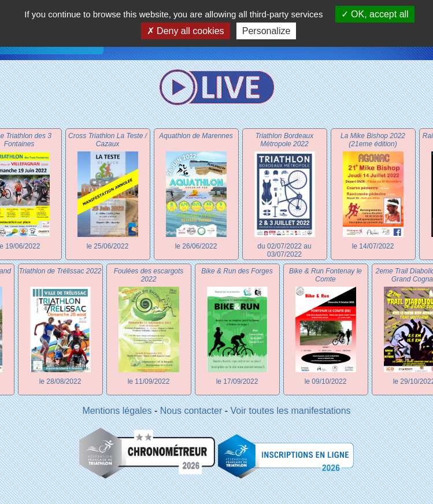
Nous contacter (191, 411)
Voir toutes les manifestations (291, 411)
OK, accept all (375, 14)
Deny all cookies (186, 31)
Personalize (267, 31)
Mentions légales (117, 411)
